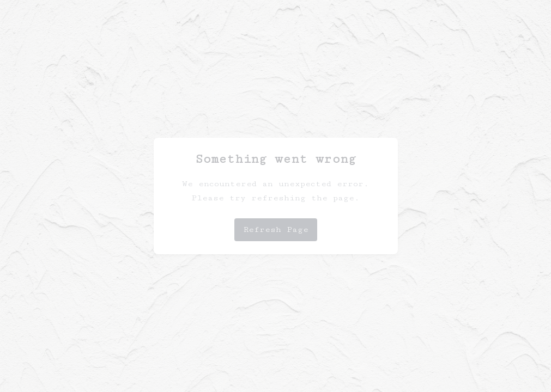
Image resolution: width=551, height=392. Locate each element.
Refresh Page (276, 229)
